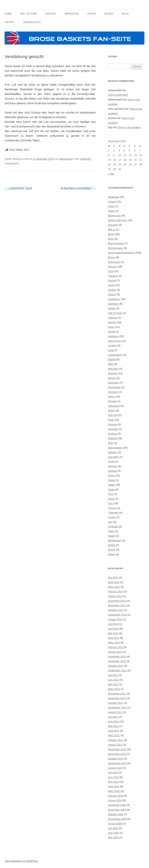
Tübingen (113, 513)
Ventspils (113, 527)
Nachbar (113, 373)
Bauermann (115, 216)
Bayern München (118, 220)
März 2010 (114, 791)
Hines (111, 327)
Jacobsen (113, 336)
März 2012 (114, 689)
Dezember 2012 (117, 657)
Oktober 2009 (116, 814)
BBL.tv (112, 229)
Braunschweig (116, 243)
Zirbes (112, 554)
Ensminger (114, 262)
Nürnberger (114, 387)
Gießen (112, 290)
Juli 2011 (113, 717)
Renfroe (113, 434)
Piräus (112, 411)
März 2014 (114, 587)
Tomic (111, 499)
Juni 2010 (113, 777)
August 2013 (115, 619)
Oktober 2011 (116, 703)
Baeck (112, 211)
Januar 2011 (115, 745)
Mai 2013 (113, 633)
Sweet (112, 480)
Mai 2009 (113, 838)
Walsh (112, 536)
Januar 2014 (115, 596)
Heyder (112, 322)
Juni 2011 (113, 721)
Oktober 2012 (116, 666)
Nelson (112, 378)
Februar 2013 (116, 647)
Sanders (113, 452)
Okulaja (112, 401)
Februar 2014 (116, 592)
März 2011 (114, 735)
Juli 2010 (113, 773)
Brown (112, 257)
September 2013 (117, 615)
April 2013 (114, 638)
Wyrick (112, 550)
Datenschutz (32, 22)
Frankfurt (113, 276)
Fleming (113, 267)
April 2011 (114, 731)
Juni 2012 (113, 680)
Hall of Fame (29, 14)
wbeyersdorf (66, 159)
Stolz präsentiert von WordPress (21, 861)
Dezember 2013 (117, 601)
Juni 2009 (113, 833)
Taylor (111, 489)
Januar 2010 (115, 800)
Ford (111, 271)
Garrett (112, 281)
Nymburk (113, 392)
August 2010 (115, 768)
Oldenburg (114, 406)
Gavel (111, 285)
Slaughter (113, 457)
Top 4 (111, 503)
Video (111, 531)
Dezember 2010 (117, 749)
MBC (111, 364)
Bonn (111, 239)
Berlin (111, 234)
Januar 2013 (115, 652)
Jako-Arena (114, 341)
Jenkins (112, 346)
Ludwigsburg (115, 355)
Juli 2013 (113, 624)
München (113, 369)
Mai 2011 (113, 726)
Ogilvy (112, 397)
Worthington (115, 540)
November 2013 (117, 605)
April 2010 (114, 786)
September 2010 (117, 763)
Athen (111, 206)
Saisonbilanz (115, 448)
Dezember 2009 (117, 805)
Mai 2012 (113, 684)
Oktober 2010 (116, 759)
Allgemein (86, 159)
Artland (112, 202)
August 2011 (115, 712)
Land (111, 350)
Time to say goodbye (129, 127)
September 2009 (117, 819)
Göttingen (113, 304)
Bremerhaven (116, 248)
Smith (111, 462)
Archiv (92, 14)
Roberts (113, 438)
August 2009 (115, 824)
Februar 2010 (116, 796)
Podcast (113, 424)
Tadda (111, 485)
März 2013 (114, 643)
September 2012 (117, 670)
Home (8, 14)
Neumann (113, 383)
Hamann (113, 318)
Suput (111, 475)
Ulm (110, 522)
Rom (111, 443)
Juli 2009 (113, 828)
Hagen (112, 308)
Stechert (113, 466)
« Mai (111, 174)
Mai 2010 (113, 782)
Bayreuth (113, 225)
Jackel (112, 332)
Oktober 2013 (116, 610)
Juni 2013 (113, 629)
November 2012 (117, 661)
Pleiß (111, 420)
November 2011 (117, 698)
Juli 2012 (113, 675)
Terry (111, 494)
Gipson (112, 294)
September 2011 (117, 708)
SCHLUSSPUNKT (118, 95)
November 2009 (117, 810)
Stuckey (113, 471)
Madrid (112, 359)
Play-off (112, 415)
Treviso (112, 508)
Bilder (109, 14)
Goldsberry (114, 299)
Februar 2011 (116, 740)
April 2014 (114, 582)
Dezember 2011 (117, 694)
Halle (125, 14)
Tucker (112, 517)
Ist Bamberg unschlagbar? (78, 188)
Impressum (72, 14)
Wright (112, 545)
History (10, 22)
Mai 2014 (113, 578)
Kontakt (51, 14)
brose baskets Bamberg (121, 253)
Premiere (113, 429)
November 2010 (117, 754)
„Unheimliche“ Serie (18, 188)
